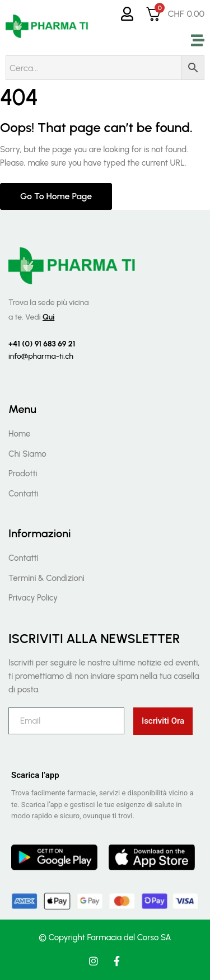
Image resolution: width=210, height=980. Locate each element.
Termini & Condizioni (46, 578)
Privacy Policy (33, 598)
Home (19, 434)
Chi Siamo (27, 454)
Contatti (24, 494)
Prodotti (23, 473)
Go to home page (56, 196)
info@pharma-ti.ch (41, 356)
